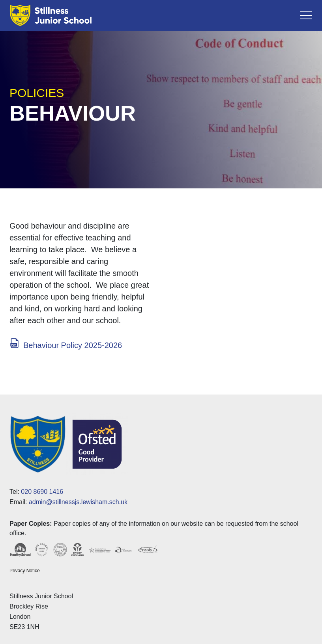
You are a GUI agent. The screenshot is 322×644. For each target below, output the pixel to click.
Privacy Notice (25, 571)
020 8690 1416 (42, 492)
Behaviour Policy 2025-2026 (73, 345)
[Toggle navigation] (306, 15)
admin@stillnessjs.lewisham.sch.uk (78, 502)
